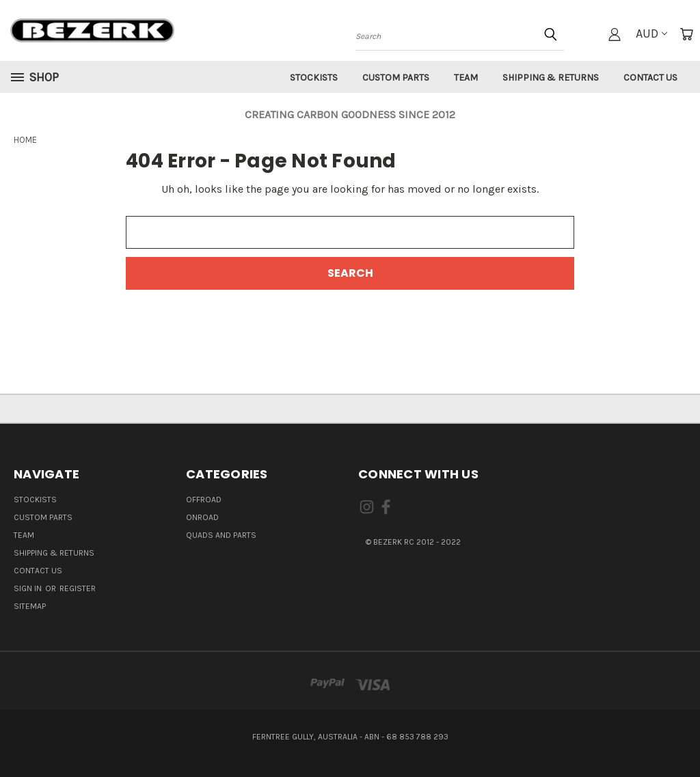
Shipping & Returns (551, 78)
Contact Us (650, 78)
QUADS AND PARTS (221, 535)
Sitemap (30, 606)
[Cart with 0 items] (686, 34)
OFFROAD (204, 500)
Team (466, 78)
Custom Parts (396, 78)
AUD (651, 33)
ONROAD (202, 517)
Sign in (29, 588)
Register (78, 588)
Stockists (314, 78)
